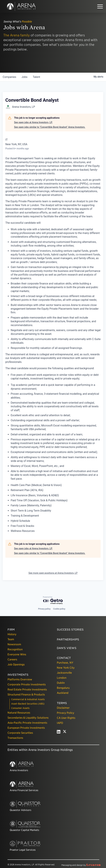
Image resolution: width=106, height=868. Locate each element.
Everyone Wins (17, 654)
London (62, 678)
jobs (24, 77)
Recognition (15, 649)
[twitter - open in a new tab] (65, 732)
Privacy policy (44, 609)
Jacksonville (64, 673)
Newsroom (14, 644)
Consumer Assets (20, 708)
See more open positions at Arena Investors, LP (53, 573)
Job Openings (16, 665)
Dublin (61, 683)
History (12, 634)
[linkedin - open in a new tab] (59, 732)
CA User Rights (66, 718)
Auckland (63, 693)
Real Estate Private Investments (27, 690)
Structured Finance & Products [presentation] (26, 695)
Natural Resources (19, 713)
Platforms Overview (20, 679)
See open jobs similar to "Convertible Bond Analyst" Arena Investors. (50, 127)
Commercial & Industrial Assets (28, 699)
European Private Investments (26, 728)
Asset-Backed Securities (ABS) (28, 704)
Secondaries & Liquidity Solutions (28, 718)
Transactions (15, 738)
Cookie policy (59, 609)
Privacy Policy (66, 713)
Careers (12, 659)
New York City (66, 668)
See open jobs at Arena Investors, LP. (33, 122)
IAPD (60, 723)
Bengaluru (63, 688)
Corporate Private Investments (27, 684)
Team (11, 639)
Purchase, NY (65, 663)
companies (9, 77)
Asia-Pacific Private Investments (27, 723)
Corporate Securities (20, 733)
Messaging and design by (81, 865)
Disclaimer (63, 708)
